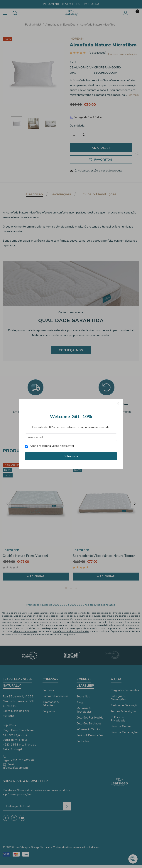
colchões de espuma (93, 622)
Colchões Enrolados (89, 727)
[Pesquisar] (15, 13)
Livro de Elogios (121, 730)
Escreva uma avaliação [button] (89, 55)
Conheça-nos (71, 351)
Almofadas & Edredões (51, 707)
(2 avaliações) (97, 51)
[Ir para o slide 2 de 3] (71, 591)
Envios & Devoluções (35, 418)
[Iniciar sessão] (126, 13)
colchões (72, 616)
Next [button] (135, 506)
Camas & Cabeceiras (55, 699)
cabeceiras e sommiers (25, 635)
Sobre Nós (83, 700)
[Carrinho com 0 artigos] (136, 13)
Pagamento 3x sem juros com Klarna (71, 4)
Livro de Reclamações (125, 736)
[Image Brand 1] (30, 659)
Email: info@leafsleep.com (15, 769)
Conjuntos (49, 714)
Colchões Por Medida (90, 721)
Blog (80, 706)
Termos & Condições (106, 418)
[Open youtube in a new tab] (22, 821)
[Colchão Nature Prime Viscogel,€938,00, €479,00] (36, 505)
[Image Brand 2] (71, 659)
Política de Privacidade (118, 722)
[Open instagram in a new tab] (14, 821)
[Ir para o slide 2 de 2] (73, 431)
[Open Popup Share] (137, 155)
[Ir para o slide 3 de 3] (76, 591)
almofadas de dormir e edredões (71, 635)
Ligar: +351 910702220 (18, 763)
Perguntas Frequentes (125, 693)
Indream (94, 851)
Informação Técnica (89, 733)
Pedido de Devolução (125, 709)
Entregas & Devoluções (118, 701)
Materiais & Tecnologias (84, 713)
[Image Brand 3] (112, 659)
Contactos (83, 744)
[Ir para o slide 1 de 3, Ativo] (66, 591)
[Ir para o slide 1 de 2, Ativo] (69, 431)
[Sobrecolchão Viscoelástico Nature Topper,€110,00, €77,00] (106, 505)
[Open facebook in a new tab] (6, 821)
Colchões (48, 693)
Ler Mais (133, 96)
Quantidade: (77, 126)
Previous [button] (7, 506)
